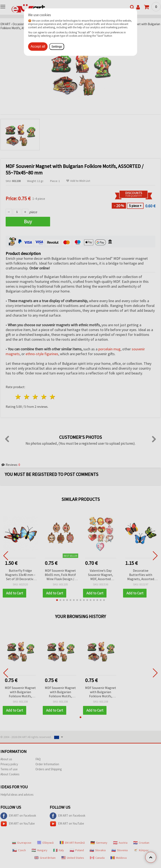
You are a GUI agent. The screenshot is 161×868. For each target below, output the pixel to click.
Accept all (38, 46)
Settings (57, 47)
